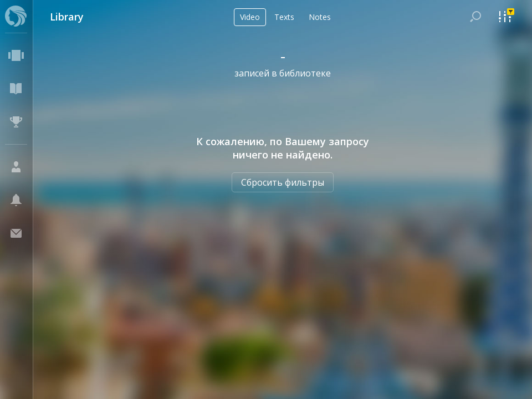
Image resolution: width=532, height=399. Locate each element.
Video (250, 17)
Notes (320, 17)
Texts (284, 17)
